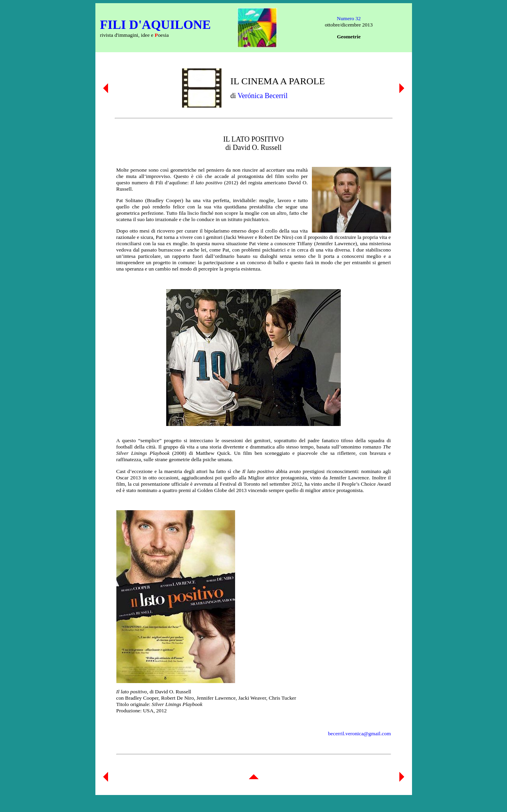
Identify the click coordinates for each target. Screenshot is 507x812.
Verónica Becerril (262, 96)
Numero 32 (349, 18)
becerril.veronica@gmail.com (360, 733)
